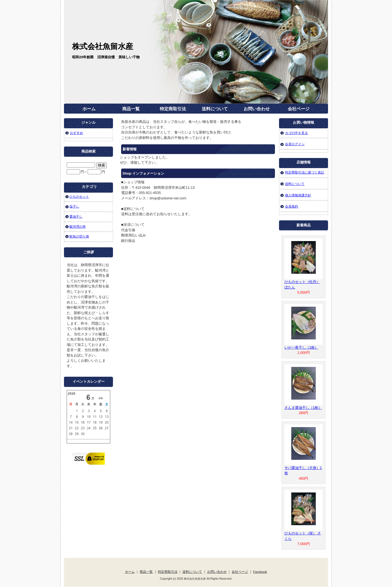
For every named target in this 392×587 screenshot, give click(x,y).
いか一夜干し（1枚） (301, 347)
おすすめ (76, 133)
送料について (215, 109)
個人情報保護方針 (298, 195)
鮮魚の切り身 (79, 236)
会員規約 (292, 206)
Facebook (260, 572)
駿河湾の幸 (78, 226)
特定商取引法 (173, 109)
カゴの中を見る (296, 133)
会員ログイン (295, 144)
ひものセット (79, 197)
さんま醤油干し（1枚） (303, 408)
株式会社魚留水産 (103, 46)
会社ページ (299, 109)
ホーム (89, 109)
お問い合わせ (257, 109)
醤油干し (76, 216)
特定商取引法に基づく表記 (305, 172)
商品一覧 (131, 109)
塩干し (74, 206)
